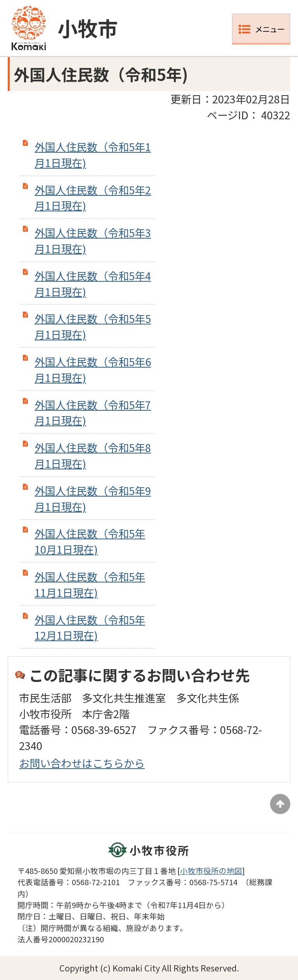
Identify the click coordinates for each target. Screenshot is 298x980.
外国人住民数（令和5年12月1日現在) (90, 627)
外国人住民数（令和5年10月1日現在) (90, 541)
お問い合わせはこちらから (82, 763)
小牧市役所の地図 (211, 871)
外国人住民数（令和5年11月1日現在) (90, 584)
